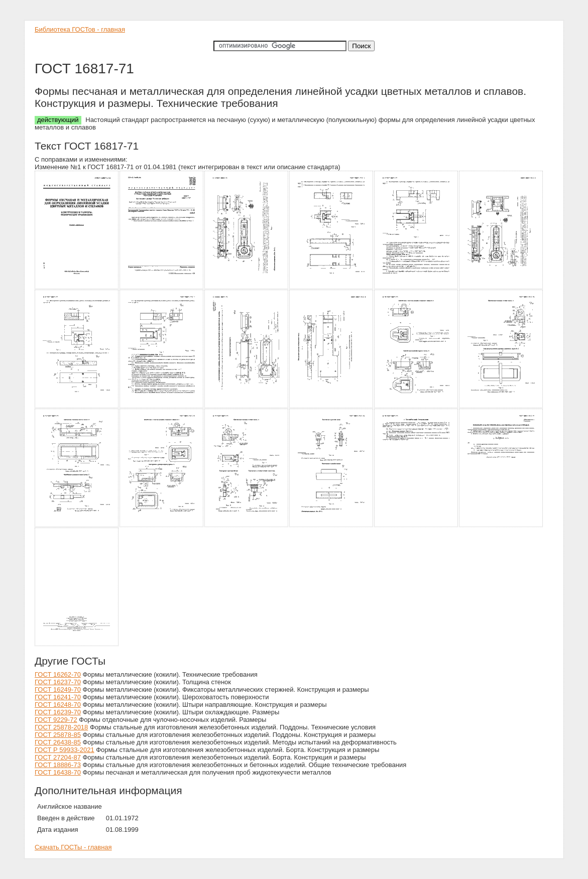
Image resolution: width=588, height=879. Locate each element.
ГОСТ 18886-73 (58, 765)
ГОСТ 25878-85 (58, 735)
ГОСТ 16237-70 (58, 682)
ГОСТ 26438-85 (58, 742)
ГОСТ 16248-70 (58, 705)
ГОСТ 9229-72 (56, 720)
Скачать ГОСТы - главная (73, 847)
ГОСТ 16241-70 (58, 697)
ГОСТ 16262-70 (58, 674)
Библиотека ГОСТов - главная (80, 29)
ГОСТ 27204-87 (58, 757)
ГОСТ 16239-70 (58, 712)
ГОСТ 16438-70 (58, 772)
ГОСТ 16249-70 (58, 689)
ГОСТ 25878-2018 (61, 727)
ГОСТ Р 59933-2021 (65, 750)
